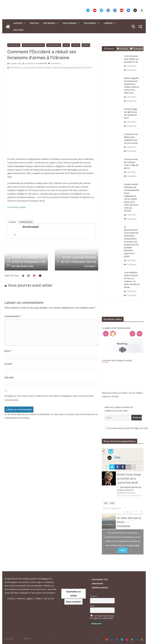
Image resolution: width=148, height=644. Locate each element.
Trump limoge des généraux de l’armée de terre (131, 113)
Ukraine (86, 45)
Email (92, 606)
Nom (8, 351)
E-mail (9, 364)
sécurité (81, 68)
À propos (12, 222)
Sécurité (76, 45)
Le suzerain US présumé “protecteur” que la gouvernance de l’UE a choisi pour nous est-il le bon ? (77, 259)
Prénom (93, 596)
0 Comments (54, 63)
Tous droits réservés (42, 639)
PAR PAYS (34, 23)
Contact (11, 598)
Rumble (115, 396)
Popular (123, 49)
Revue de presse (54, 45)
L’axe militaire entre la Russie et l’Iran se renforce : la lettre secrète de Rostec (132, 280)
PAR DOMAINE (70, 23)
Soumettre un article (73, 594)
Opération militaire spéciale (40, 68)
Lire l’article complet (16, 207)
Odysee (105, 396)
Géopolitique (14, 45)
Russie (66, 45)
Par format (90, 23)
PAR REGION (49, 23)
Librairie (108, 23)
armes (26, 68)
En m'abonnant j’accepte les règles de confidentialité (102, 617)
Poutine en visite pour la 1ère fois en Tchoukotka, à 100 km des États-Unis (26, 262)
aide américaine (16, 68)
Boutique (18, 30)
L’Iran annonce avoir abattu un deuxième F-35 (131, 59)
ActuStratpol (30, 63)
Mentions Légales (25, 598)
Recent (109, 49)
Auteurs (18, 23)
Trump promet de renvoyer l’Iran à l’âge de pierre (131, 164)
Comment (137, 49)
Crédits (38, 598)
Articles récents (26, 222)
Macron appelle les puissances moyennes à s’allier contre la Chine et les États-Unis (132, 85)
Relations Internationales (33, 45)
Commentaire (13, 316)
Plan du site (49, 598)
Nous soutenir (73, 602)
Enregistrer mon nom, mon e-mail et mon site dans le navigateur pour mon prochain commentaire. (49, 398)
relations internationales (62, 68)
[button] (24, 23)
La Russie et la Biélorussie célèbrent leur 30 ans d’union (131, 139)
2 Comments (130, 295)
